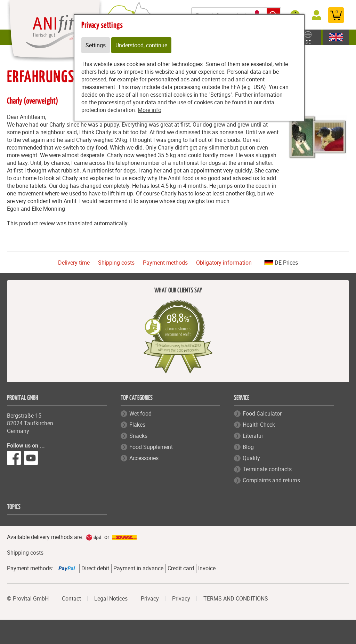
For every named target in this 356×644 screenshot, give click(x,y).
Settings (96, 45)
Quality (251, 458)
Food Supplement (151, 447)
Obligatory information (224, 263)
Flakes (137, 425)
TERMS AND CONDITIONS (236, 598)
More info (149, 110)
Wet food (140, 413)
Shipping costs (116, 263)
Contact (71, 598)
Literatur (253, 436)
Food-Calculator (262, 413)
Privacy (150, 598)
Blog (248, 447)
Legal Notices (111, 598)
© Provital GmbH (28, 598)
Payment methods (165, 263)
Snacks (138, 436)
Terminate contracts (267, 469)
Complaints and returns (271, 480)
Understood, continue (141, 45)
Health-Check (259, 425)
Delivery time (74, 263)
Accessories (144, 458)
